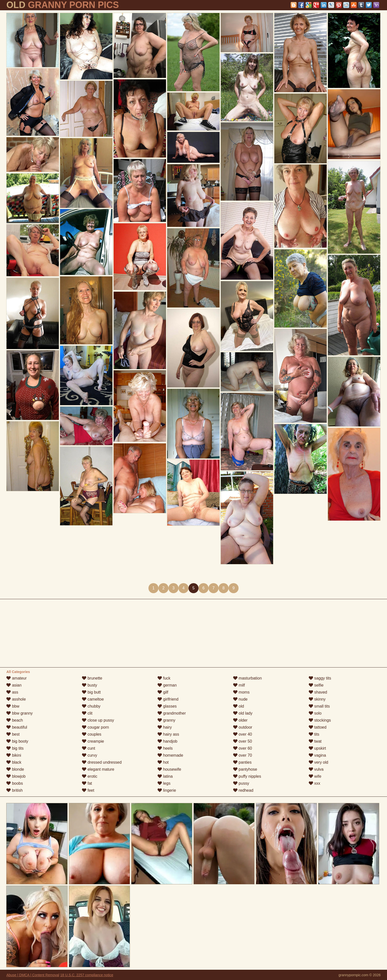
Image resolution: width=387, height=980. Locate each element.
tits (314, 734)
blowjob (16, 776)
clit (87, 713)
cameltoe (93, 699)
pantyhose (245, 769)
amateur (16, 678)
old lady (243, 713)
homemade (170, 755)
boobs (15, 783)
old (239, 706)
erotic (90, 776)
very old (318, 762)
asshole (16, 699)
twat (315, 741)
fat (87, 783)
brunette (92, 678)
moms (241, 692)
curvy (89, 755)
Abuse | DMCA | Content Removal (33, 975)
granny (166, 720)
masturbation (247, 678)
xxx (314, 783)
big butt (91, 692)
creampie (93, 741)
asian (14, 685)
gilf (163, 692)
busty (89, 685)
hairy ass (168, 734)
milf (239, 685)
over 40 (243, 734)
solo (315, 713)
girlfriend (168, 699)
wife (315, 776)
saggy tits (320, 678)
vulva (316, 769)
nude (240, 699)
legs (164, 783)
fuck (164, 678)
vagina (317, 755)
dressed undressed (102, 762)
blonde (15, 769)
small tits (319, 706)
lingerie (167, 790)
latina (165, 776)
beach (15, 720)
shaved (318, 692)
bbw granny (19, 713)
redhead (243, 790)
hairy (165, 727)
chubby (91, 706)
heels (165, 748)
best (13, 734)
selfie (316, 685)
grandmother (172, 713)
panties (242, 762)
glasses (167, 706)
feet (88, 790)
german (167, 685)
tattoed (318, 727)
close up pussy (98, 720)
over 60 (243, 748)
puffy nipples (247, 776)
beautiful (17, 727)
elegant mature (98, 769)
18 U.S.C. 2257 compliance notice (87, 975)
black (14, 762)
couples (92, 734)
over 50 (243, 741)
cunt (88, 748)
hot (163, 762)
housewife (169, 769)
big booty (17, 741)
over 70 (243, 755)
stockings (320, 720)
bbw (13, 706)
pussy (241, 783)
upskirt (317, 748)
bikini (14, 755)
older (240, 720)
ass (12, 692)
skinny (317, 699)
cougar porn (95, 727)
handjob (167, 741)
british (14, 790)
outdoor (243, 727)
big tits (15, 748)
